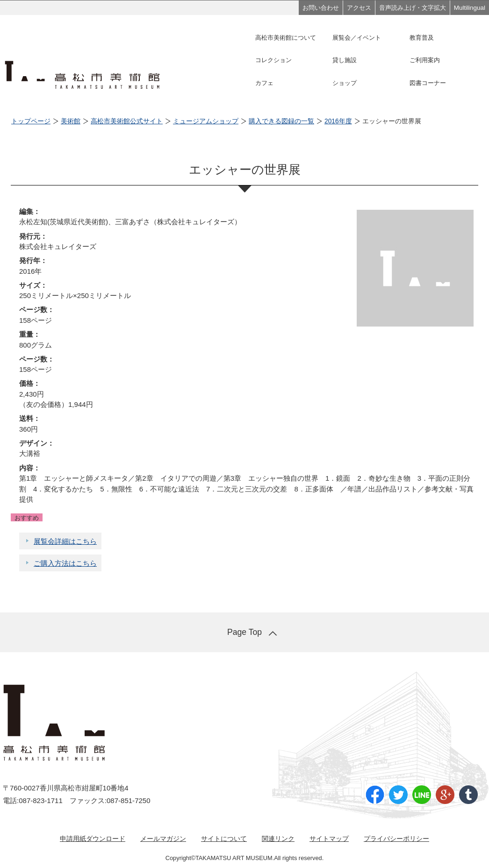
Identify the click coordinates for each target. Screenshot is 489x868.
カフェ (264, 83)
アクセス (359, 8)
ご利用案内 (425, 60)
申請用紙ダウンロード (93, 839)
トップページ (31, 121)
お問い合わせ (321, 8)
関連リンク (278, 839)
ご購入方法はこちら (65, 563)
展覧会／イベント (357, 38)
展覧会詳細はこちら (65, 541)
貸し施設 (345, 60)
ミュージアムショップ (206, 121)
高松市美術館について (286, 38)
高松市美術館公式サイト (127, 121)
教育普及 (422, 38)
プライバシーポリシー (396, 839)
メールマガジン (163, 839)
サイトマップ (329, 839)
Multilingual (470, 8)
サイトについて (224, 839)
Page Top (244, 632)
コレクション (273, 60)
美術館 (71, 121)
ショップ (345, 83)
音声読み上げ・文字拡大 (413, 8)
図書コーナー (428, 83)
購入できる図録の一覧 (281, 121)
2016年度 (338, 121)
